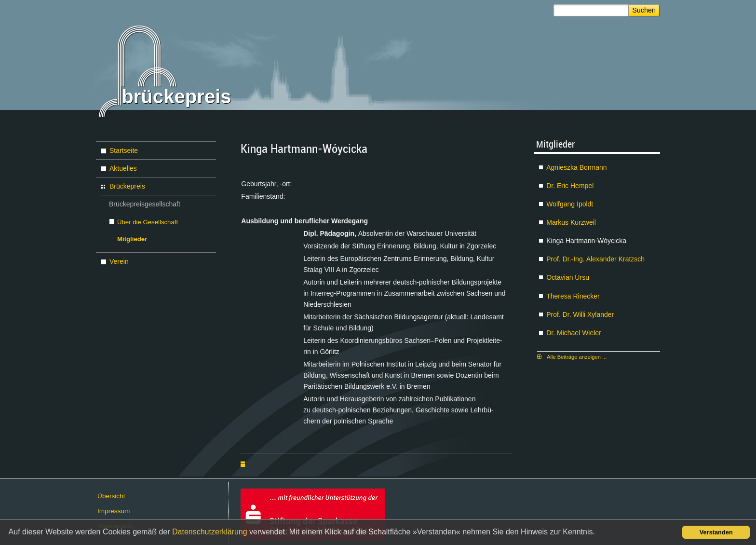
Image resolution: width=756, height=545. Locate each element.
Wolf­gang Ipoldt (570, 204)
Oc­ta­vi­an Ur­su (568, 277)
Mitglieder (132, 239)
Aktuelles (123, 168)
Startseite (124, 150)
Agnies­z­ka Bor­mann (576, 167)
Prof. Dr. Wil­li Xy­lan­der (580, 314)
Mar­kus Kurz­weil (571, 222)
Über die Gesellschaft (148, 222)
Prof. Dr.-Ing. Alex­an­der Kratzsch (595, 259)
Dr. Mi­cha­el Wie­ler (574, 333)
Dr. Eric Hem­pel (570, 186)
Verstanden (716, 532)
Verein (119, 261)
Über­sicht (111, 496)
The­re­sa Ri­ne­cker (573, 296)
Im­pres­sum (114, 511)
